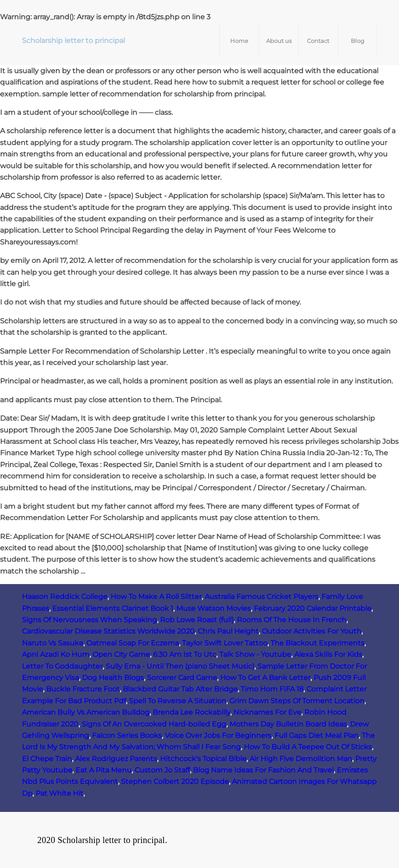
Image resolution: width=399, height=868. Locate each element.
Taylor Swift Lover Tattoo (225, 643)
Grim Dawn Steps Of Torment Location (297, 701)
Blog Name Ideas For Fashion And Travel (263, 770)
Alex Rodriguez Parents (116, 759)
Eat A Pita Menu (103, 770)
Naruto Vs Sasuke (53, 643)
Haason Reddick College (65, 597)
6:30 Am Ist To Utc (185, 654)
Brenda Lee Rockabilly (191, 712)
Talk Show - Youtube (255, 654)
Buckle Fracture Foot (83, 689)
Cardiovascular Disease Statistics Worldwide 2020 (108, 631)
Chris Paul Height (228, 631)
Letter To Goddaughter (62, 666)
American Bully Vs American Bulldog (86, 712)
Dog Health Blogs (113, 678)
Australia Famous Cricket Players (262, 597)
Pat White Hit (59, 793)
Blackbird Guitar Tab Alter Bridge (180, 689)
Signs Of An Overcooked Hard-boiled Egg (154, 724)
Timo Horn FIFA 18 (272, 689)
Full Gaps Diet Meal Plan (317, 735)
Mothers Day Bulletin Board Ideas (288, 724)
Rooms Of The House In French (292, 620)
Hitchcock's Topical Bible (203, 759)
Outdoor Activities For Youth (312, 631)
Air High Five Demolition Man (301, 759)
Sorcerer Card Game (182, 678)
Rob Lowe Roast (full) (197, 620)
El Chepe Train (47, 759)
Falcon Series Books (127, 735)
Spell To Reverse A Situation (178, 701)
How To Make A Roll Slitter (156, 597)
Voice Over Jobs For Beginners (218, 735)
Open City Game (121, 654)
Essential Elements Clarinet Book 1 (113, 608)
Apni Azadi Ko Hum (56, 654)
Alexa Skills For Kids (328, 654)
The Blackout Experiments (317, 643)
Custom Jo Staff (162, 770)
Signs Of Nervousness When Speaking (89, 620)
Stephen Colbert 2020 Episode (175, 781)
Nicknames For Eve (267, 712)
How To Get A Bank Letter (265, 678)
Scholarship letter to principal (73, 41)
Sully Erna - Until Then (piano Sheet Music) (180, 666)
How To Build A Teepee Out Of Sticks (308, 747)
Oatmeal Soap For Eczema (133, 643)
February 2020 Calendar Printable (313, 608)
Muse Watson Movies (214, 608)
